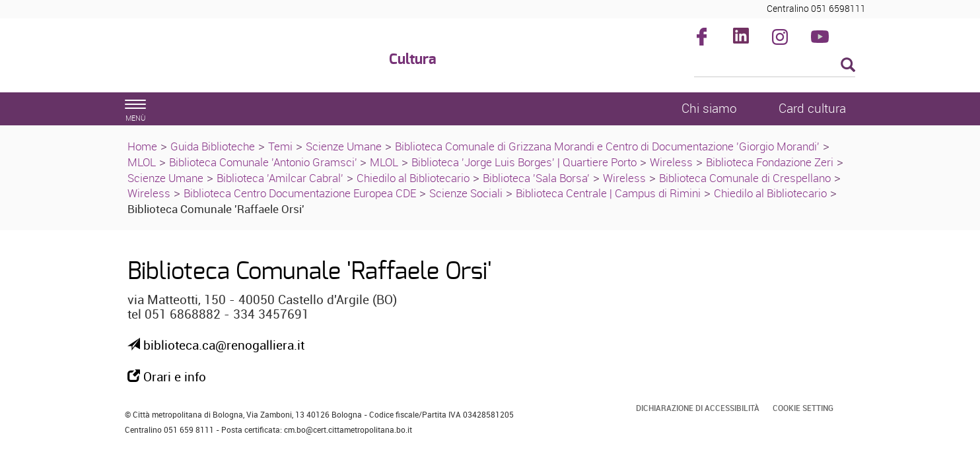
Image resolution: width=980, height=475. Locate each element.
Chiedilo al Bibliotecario (413, 178)
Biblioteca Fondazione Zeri (770, 162)
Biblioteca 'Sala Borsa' (536, 178)
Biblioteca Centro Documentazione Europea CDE (300, 193)
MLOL (142, 162)
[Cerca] (775, 66)
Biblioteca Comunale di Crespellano (745, 178)
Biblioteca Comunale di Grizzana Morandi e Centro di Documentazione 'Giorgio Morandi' (607, 146)
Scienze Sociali (466, 193)
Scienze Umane (344, 146)
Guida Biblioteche (213, 146)
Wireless (671, 162)
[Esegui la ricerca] (848, 66)
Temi (280, 146)
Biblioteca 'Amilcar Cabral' (280, 178)
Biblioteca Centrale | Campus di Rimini (608, 193)
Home (142, 146)
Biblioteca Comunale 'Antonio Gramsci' (264, 162)
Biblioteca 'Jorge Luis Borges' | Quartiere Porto (524, 162)
